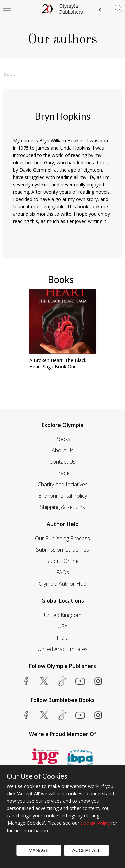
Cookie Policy (95, 823)
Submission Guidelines (62, 550)
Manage (39, 850)
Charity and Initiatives (63, 484)
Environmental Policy (63, 496)
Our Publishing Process (62, 538)
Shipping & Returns (62, 507)
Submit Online (62, 561)
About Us (63, 450)
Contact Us (62, 462)
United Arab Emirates (63, 649)
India (62, 638)
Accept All (86, 850)
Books (63, 439)
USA (63, 626)
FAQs (62, 572)
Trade (63, 473)
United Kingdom (63, 615)
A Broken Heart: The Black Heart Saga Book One (58, 363)
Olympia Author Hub (62, 584)
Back (9, 74)
